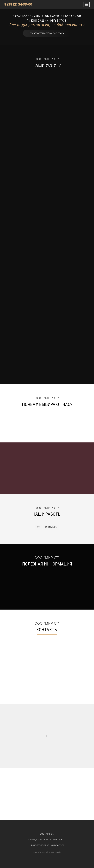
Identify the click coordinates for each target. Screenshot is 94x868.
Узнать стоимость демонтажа (47, 33)
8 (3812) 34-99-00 (18, 4)
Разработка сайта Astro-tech (47, 852)
